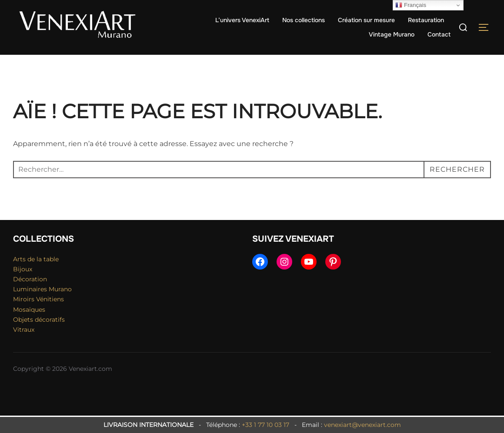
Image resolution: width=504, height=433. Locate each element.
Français (411, 5)
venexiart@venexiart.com (362, 425)
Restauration (426, 20)
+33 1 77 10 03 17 (265, 425)
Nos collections (304, 20)
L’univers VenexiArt (242, 20)
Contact (439, 34)
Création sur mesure (366, 20)
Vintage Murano (392, 34)
